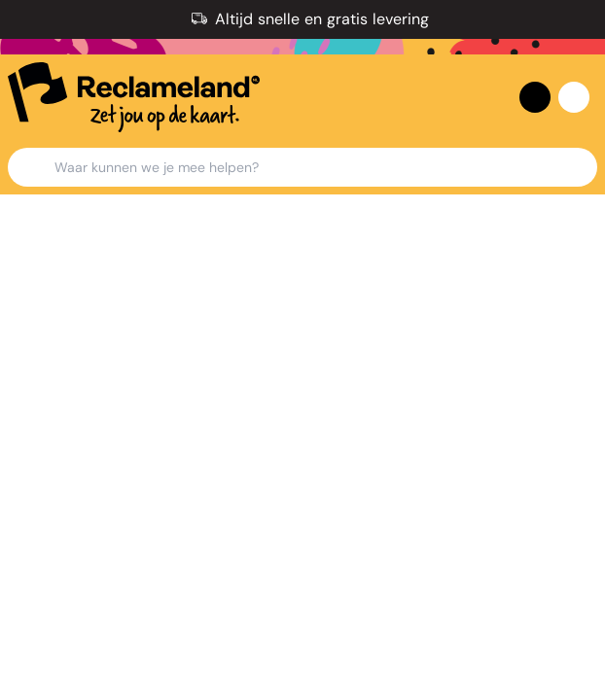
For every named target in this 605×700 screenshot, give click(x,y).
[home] (134, 97)
